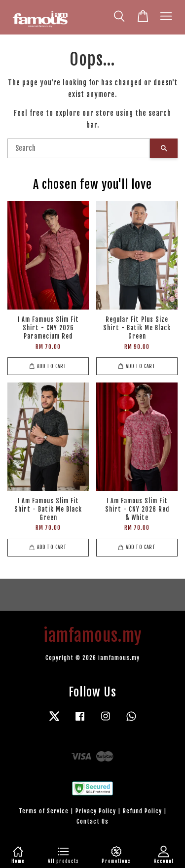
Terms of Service (44, 811)
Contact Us (92, 821)
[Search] (79, 148)
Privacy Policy (96, 811)
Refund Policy (142, 811)
